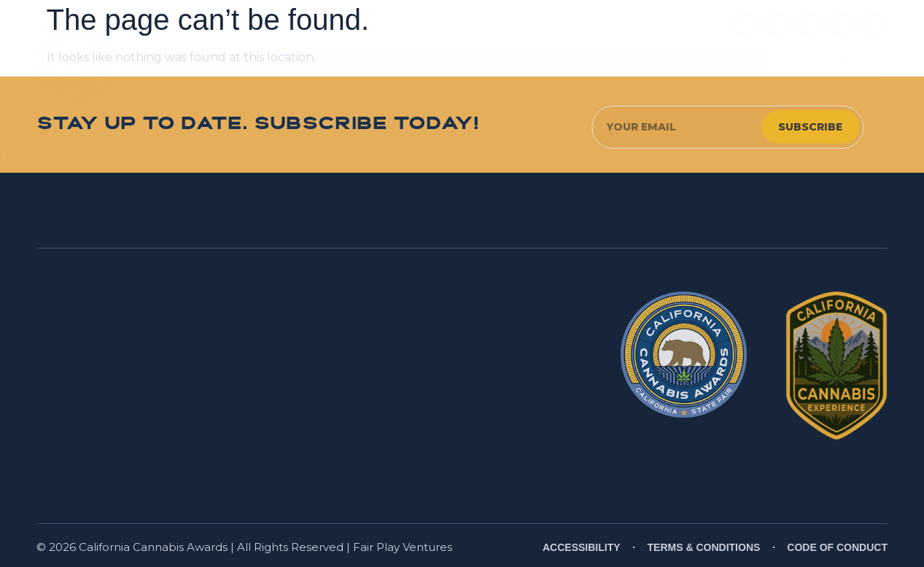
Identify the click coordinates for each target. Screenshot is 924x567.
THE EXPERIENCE (523, 63)
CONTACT (705, 63)
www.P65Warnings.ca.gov (475, 458)
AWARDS (429, 64)
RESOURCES (620, 64)
